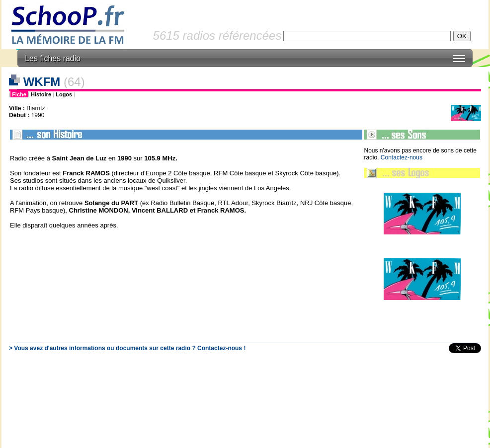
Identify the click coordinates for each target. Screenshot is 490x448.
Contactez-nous (402, 157)
